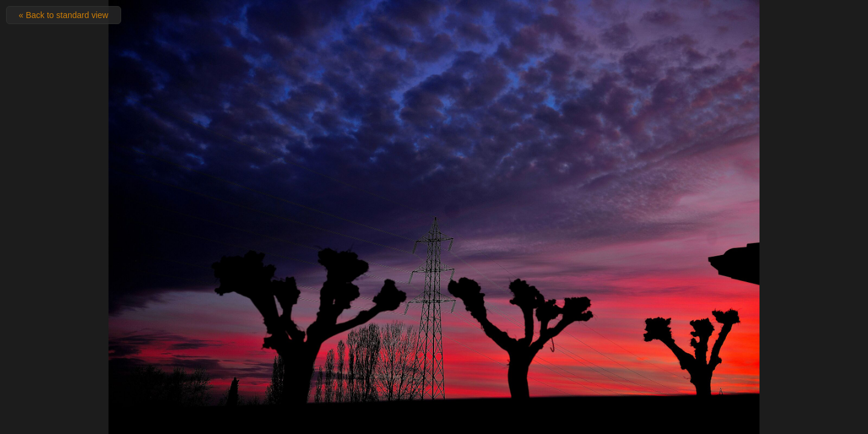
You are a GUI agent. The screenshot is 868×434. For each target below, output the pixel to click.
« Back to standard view (64, 15)
